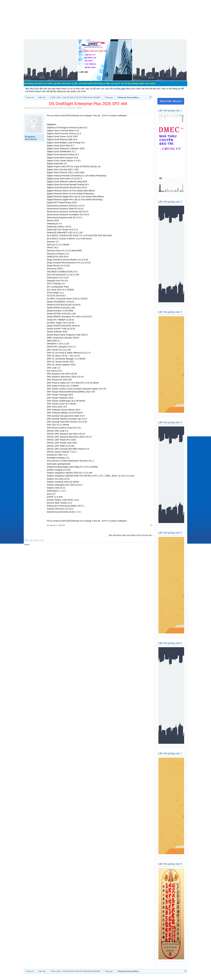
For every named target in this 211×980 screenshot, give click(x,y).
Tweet (27, 545)
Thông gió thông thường (47, 108)
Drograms (71, 108)
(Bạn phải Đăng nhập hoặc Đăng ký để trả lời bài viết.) (131, 535)
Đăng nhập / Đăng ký (171, 101)
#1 (151, 525)
